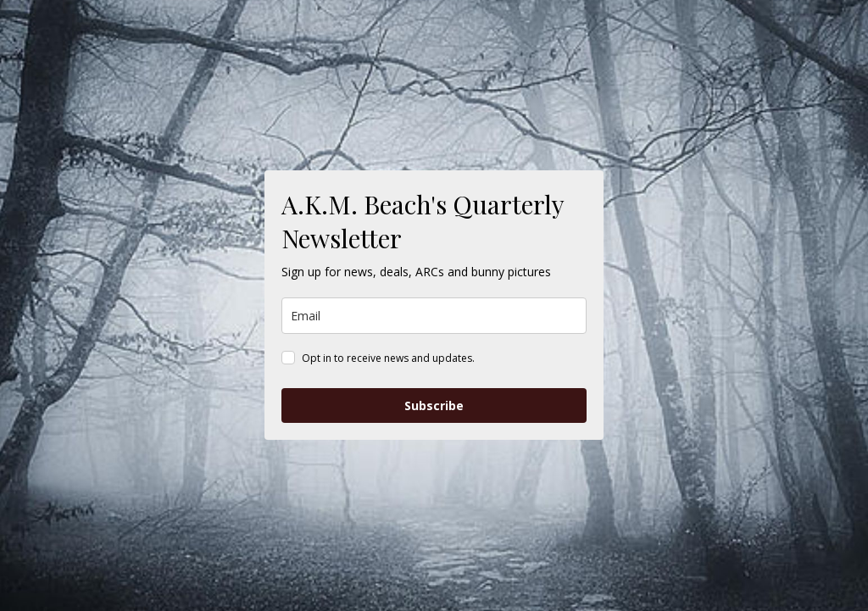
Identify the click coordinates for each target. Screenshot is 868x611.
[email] (434, 316)
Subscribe (434, 405)
